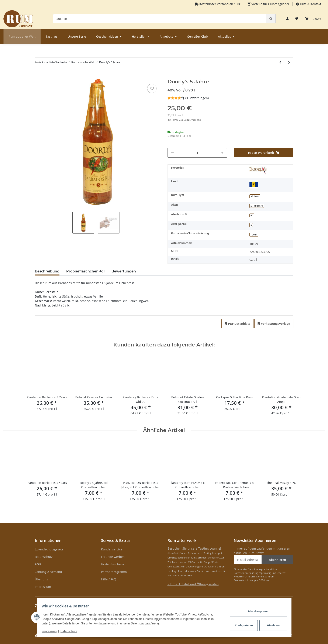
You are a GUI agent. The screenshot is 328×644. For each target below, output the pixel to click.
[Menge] (197, 153)
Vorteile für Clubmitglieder (270, 4)
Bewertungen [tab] (124, 271)
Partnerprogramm (114, 572)
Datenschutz (44, 557)
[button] (287, 19)
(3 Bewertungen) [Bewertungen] (188, 98)
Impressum (43, 587)
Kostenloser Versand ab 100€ (220, 4)
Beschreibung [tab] (47, 271)
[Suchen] (160, 19)
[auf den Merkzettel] (152, 88)
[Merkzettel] (297, 19)
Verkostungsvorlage (274, 324)
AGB (38, 564)
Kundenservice (112, 549)
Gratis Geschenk (113, 564)
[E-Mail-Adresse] (248, 560)
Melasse (255, 196)
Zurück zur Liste (45, 62)
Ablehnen (271, 625)
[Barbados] (254, 184)
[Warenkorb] (313, 19)
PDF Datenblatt (237, 324)
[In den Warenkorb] (38, 76)
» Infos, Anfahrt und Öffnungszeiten (193, 584)
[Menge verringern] (172, 153)
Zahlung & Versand (48, 572)
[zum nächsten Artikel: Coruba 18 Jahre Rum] (289, 62)
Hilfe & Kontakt (310, 4)
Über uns (41, 579)
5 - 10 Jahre (257, 206)
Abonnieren (277, 560)
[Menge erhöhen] (222, 153)
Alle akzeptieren (257, 611)
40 (252, 215)
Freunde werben (113, 557)
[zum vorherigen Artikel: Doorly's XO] (280, 62)
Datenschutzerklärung (246, 573)
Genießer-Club (197, 36)
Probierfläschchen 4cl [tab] (85, 271)
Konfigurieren (242, 625)
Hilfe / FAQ (109, 579)
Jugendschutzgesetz (49, 549)
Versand (196, 120)
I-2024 (254, 235)
